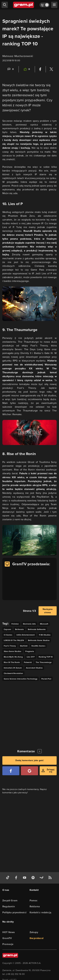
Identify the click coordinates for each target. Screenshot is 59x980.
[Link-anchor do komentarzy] (10, 69)
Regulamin (9, 906)
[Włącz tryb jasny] (45, 5)
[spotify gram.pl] (34, 878)
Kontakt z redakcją (41, 912)
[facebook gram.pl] (17, 878)
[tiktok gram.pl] (8, 878)
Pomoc (34, 900)
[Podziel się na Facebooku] (40, 69)
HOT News (9, 932)
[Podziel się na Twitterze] (51, 69)
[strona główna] (24, 5)
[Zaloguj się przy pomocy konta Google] (29, 771)
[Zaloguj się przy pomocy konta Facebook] (11, 771)
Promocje (8, 944)
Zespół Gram (10, 900)
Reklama (35, 906)
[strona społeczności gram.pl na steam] (42, 878)
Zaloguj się (51, 771)
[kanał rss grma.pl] (51, 878)
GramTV (7, 938)
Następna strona (48, 611)
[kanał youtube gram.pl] (25, 878)
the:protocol (37, 938)
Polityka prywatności (14, 912)
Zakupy (34, 932)
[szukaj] (5, 5)
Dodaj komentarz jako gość (30, 760)
